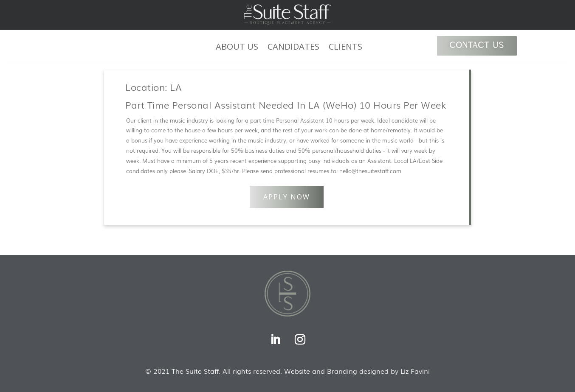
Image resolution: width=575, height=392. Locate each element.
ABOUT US (237, 48)
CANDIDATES (293, 48)
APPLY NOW (287, 197)
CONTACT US (477, 46)
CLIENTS (345, 48)
